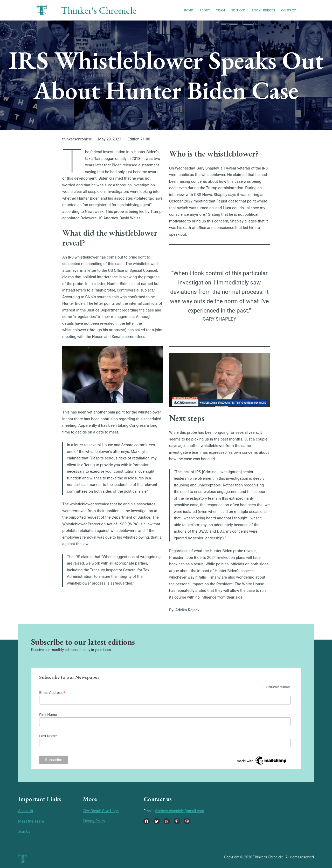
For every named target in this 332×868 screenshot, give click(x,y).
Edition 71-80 (139, 139)
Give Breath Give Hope (101, 811)
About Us (26, 811)
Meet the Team (31, 821)
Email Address (52, 693)
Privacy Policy (94, 821)
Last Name (48, 736)
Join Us (24, 831)
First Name (48, 715)
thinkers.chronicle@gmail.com (180, 811)
